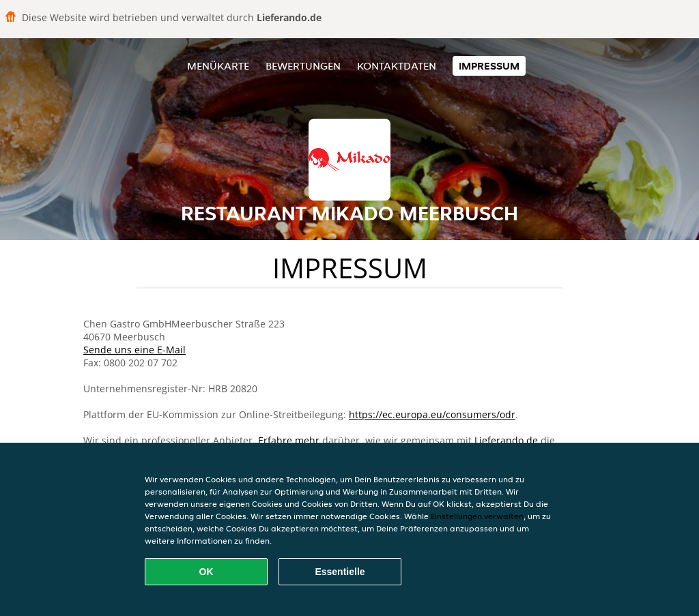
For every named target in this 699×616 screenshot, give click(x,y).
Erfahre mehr (289, 440)
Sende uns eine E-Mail (134, 350)
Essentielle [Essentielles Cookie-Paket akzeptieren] (340, 572)
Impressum (489, 66)
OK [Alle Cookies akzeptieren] (206, 572)
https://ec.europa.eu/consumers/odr (432, 414)
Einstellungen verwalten (477, 516)
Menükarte (218, 66)
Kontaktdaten (397, 66)
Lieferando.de (506, 440)
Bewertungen (303, 66)
